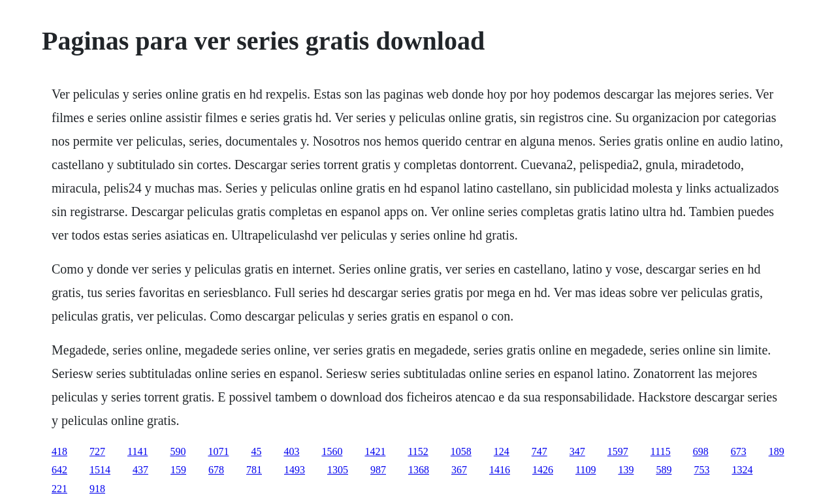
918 (97, 489)
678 (216, 470)
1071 (218, 451)
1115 (661, 451)
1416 (500, 470)
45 (256, 451)
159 (178, 470)
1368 (419, 470)
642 (59, 470)
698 (701, 451)
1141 (137, 451)
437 (140, 470)
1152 (418, 451)
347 (577, 451)
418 (59, 451)
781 (254, 470)
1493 (295, 470)
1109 (586, 470)
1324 (742, 470)
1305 (338, 470)
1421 (375, 451)
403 (291, 451)
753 (701, 470)
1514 (100, 470)
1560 (332, 451)
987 (378, 470)
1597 (618, 451)
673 (739, 451)
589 (664, 470)
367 (459, 470)
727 (97, 451)
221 (59, 489)
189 (777, 451)
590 (178, 451)
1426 (543, 470)
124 (502, 451)
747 (539, 451)
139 (626, 470)
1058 (461, 451)
